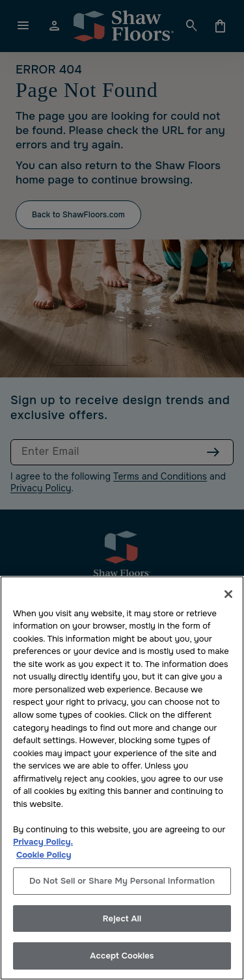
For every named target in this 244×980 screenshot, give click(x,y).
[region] (122, 778)
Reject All (122, 919)
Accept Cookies (122, 956)
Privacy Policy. (43, 842)
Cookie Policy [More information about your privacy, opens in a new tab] (44, 855)
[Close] (228, 594)
